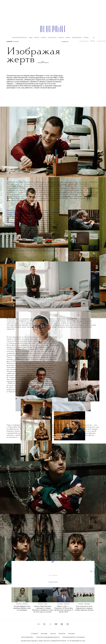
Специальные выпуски (20, 38)
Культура (10, 42)
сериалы (16, 42)
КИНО (46, 604)
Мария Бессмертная (43, 63)
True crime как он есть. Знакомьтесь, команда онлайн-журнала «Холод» (84, 608)
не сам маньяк (40, 241)
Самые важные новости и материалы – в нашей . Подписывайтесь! (53, 553)
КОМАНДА (87, 604)
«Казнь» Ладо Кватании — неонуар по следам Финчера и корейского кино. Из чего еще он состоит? (43, 609)
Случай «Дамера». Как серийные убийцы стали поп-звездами (22, 608)
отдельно (67, 196)
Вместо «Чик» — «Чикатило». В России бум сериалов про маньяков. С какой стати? (63, 609)
